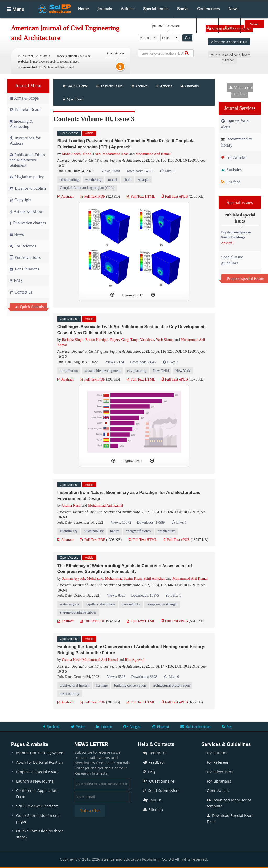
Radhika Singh (73, 340)
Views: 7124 (115, 362)
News (233, 9)
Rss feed (231, 182)
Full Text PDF (93, 196)
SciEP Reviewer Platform (37, 806)
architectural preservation (171, 685)
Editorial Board (25, 110)
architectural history (75, 685)
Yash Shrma (165, 340)
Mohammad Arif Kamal (153, 154)
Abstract (65, 196)
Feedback (154, 762)
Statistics (231, 170)
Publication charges (28, 223)
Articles (128, 9)
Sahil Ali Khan (154, 579)
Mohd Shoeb (71, 154)
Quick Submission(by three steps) (40, 834)
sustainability (94, 531)
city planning (137, 371)
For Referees (23, 246)
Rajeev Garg (119, 340)
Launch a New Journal (35, 781)
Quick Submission (31, 307)
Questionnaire (159, 781)
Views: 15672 (121, 522)
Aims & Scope (24, 98)
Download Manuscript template (229, 803)
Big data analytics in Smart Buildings (236, 235)
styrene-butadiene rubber (78, 612)
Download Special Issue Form (230, 818)
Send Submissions (162, 791)
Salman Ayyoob (73, 579)
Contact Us (155, 753)
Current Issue (109, 86)
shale (128, 180)
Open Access (218, 791)
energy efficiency (139, 531)
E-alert (229, 24)
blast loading (69, 180)
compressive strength (162, 604)
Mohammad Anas (115, 154)
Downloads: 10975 (145, 596)
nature (115, 531)
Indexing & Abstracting (21, 124)
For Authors (217, 753)
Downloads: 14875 (139, 171)
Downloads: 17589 (151, 522)
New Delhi (161, 371)
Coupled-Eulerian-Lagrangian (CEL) (87, 188)
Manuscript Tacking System (40, 753)
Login (207, 24)
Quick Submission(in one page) (38, 818)
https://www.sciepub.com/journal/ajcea (55, 62)
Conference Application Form (37, 794)
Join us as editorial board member (231, 57)
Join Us (152, 800)
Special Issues (156, 9)
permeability (131, 604)
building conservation (130, 685)
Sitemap (153, 809)
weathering (93, 180)
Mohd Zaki (95, 579)
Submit (254, 24)
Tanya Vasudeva (142, 340)
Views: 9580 (110, 171)
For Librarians (24, 269)
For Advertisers (25, 257)
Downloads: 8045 (143, 362)
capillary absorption (100, 604)
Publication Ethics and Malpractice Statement (27, 160)
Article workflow (26, 211)
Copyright (21, 200)
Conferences (208, 9)
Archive (139, 86)
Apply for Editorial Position (40, 762)
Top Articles (234, 157)
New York (183, 371)
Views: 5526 (116, 677)
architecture (166, 531)
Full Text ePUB (175, 196)
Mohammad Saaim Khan (123, 579)
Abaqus (144, 180)
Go (188, 38)
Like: (168, 171)
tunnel (113, 180)
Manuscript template (241, 90)
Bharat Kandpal (97, 340)
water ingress (70, 604)
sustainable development (102, 371)
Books (183, 9)
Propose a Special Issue (37, 772)
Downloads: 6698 (144, 677)
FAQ (16, 281)
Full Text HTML (141, 196)
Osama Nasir (71, 505)
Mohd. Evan (91, 154)
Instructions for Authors (25, 141)
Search (184, 24)
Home (83, 9)
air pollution (69, 371)
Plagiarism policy (27, 177)
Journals (105, 9)
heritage (102, 685)
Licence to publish (28, 188)
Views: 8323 (116, 596)
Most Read (73, 99)
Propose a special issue (229, 42)
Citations (190, 86)
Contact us (21, 292)
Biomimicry (69, 531)
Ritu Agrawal (135, 660)
